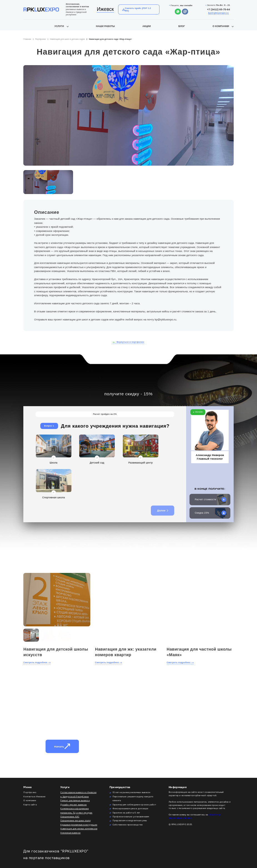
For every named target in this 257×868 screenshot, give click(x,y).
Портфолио (41, 39)
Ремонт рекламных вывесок (75, 800)
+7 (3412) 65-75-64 (219, 9)
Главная (27, 39)
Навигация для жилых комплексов (79, 829)
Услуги (59, 26)
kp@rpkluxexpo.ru (219, 13)
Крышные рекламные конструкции (79, 825)
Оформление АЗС (70, 817)
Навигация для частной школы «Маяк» (199, 652)
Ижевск (105, 9)
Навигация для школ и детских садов (67, 39)
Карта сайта (30, 805)
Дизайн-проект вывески (73, 805)
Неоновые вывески (70, 833)
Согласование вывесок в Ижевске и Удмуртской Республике (78, 794)
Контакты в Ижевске (34, 797)
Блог (182, 26)
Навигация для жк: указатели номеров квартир (126, 652)
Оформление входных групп (75, 821)
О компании (221, 26)
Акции (146, 26)
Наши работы (105, 26)
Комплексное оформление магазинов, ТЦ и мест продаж (76, 811)
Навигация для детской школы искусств (56, 652)
